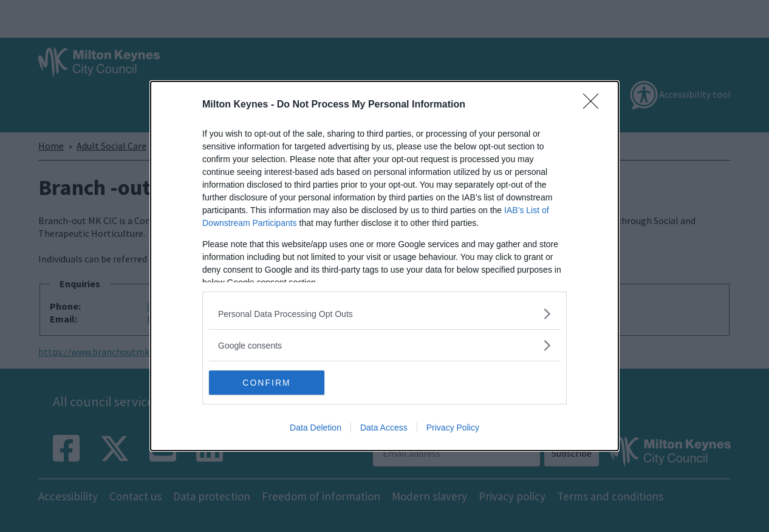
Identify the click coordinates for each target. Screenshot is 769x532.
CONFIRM (266, 383)
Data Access (384, 428)
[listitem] (384, 314)
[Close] (595, 105)
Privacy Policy (453, 428)
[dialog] (384, 266)
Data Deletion (316, 428)
